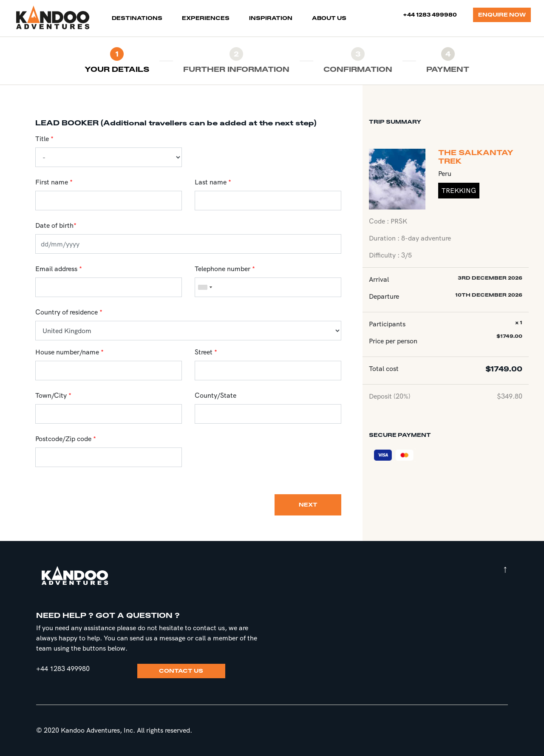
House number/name (67, 352)
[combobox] (205, 287)
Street (204, 352)
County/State (215, 395)
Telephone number (222, 269)
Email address (56, 269)
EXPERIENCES (206, 18)
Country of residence (67, 312)
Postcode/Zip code (63, 439)
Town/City (51, 395)
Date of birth (56, 225)
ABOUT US (329, 18)
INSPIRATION (271, 18)
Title (42, 139)
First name (52, 182)
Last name (211, 182)
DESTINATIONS (139, 18)
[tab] (117, 61)
